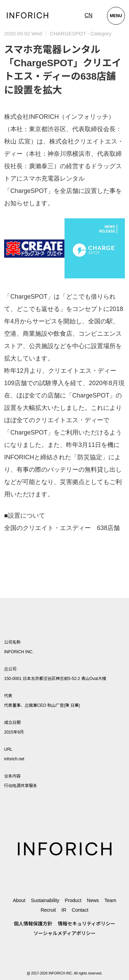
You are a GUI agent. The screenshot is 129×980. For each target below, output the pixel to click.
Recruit (48, 910)
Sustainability (45, 900)
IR (64, 910)
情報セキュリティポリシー (87, 924)
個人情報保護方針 (33, 924)
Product (73, 900)
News (93, 900)
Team (110, 900)
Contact (80, 910)
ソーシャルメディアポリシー (64, 933)
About (19, 900)
